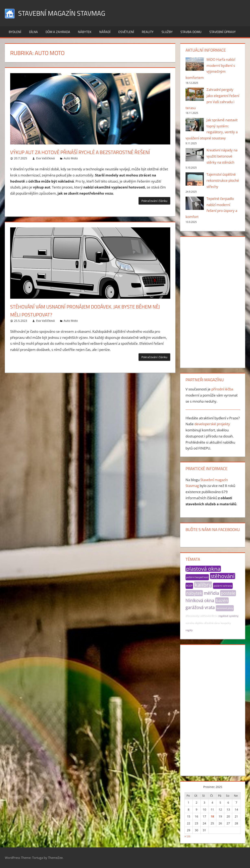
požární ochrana (223, 586)
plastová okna (203, 569)
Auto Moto (71, 166)
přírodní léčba (222, 389)
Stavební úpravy (223, 32)
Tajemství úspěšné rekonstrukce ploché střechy (223, 180)
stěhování (223, 576)
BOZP (189, 586)
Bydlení (15, 32)
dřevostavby (192, 616)
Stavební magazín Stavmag (66, 13)
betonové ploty (225, 608)
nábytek (194, 593)
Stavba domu (191, 32)
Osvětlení (126, 32)
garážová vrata (200, 607)
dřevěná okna (212, 623)
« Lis (187, 836)
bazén (222, 600)
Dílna (33, 32)
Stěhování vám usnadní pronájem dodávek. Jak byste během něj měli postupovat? (83, 318)
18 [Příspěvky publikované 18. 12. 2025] (212, 816)
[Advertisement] (213, 301)
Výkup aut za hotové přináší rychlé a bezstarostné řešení (82, 156)
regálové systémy (228, 616)
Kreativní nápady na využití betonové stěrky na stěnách (222, 156)
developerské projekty (212, 424)
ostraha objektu (194, 623)
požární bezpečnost (197, 577)
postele (228, 593)
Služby (167, 32)
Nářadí (105, 32)
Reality (148, 32)
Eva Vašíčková (45, 166)
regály (189, 630)
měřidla (211, 593)
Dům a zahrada (58, 32)
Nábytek (85, 32)
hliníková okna (200, 600)
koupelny (226, 623)
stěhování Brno (209, 616)
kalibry (203, 585)
